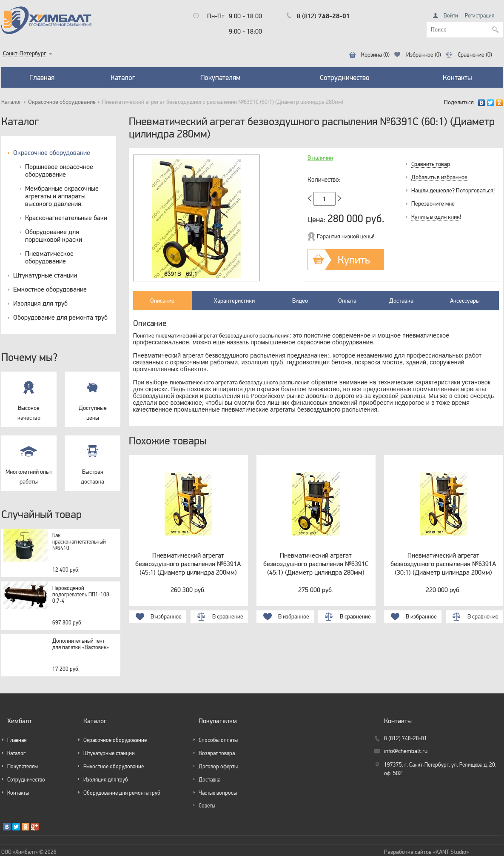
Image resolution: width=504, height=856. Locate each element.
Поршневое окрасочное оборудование (59, 170)
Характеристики (234, 301)
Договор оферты (218, 766)
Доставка (401, 301)
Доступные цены (93, 396)
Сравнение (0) (475, 55)
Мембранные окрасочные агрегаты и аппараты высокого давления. (62, 196)
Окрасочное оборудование (62, 102)
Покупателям (220, 77)
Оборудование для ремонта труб (60, 317)
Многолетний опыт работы (29, 460)
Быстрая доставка (93, 460)
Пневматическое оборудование (49, 257)
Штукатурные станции (45, 275)
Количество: (324, 180)
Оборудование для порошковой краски (54, 235)
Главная (42, 77)
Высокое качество (29, 396)
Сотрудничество (345, 77)
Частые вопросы (218, 793)
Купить (354, 259)
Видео (300, 301)
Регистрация (480, 16)
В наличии (320, 158)
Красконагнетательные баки (66, 218)
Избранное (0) (424, 55)
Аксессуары (465, 301)
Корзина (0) (375, 55)
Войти (451, 16)
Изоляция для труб (40, 303)
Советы (207, 806)
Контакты (457, 77)
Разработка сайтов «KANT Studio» (426, 852)
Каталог (123, 77)
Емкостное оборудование (50, 289)
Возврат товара (217, 753)
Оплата (347, 301)
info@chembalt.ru (406, 751)
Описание (162, 301)
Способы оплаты (218, 740)
